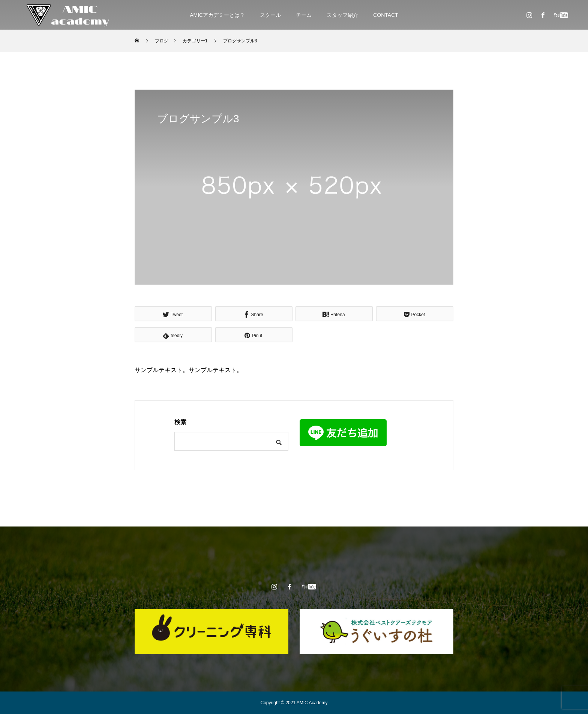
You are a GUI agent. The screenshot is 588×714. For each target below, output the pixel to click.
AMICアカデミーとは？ (217, 15)
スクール (270, 15)
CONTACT (386, 15)
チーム (304, 15)
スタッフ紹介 (342, 15)
